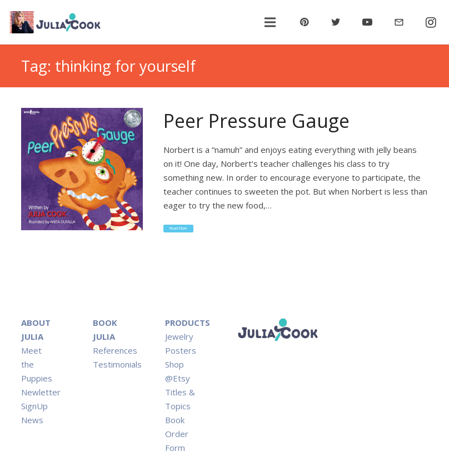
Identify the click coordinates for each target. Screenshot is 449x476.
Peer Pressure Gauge (256, 121)
